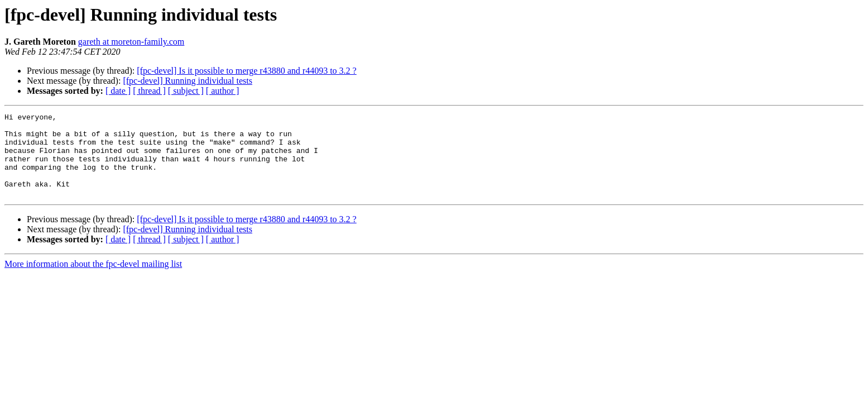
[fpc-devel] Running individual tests (188, 81)
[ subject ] (186, 91)
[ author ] (223, 91)
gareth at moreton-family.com (131, 42)
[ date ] (118, 91)
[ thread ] (149, 91)
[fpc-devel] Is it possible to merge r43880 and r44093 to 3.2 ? (246, 71)
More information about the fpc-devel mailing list (93, 281)
